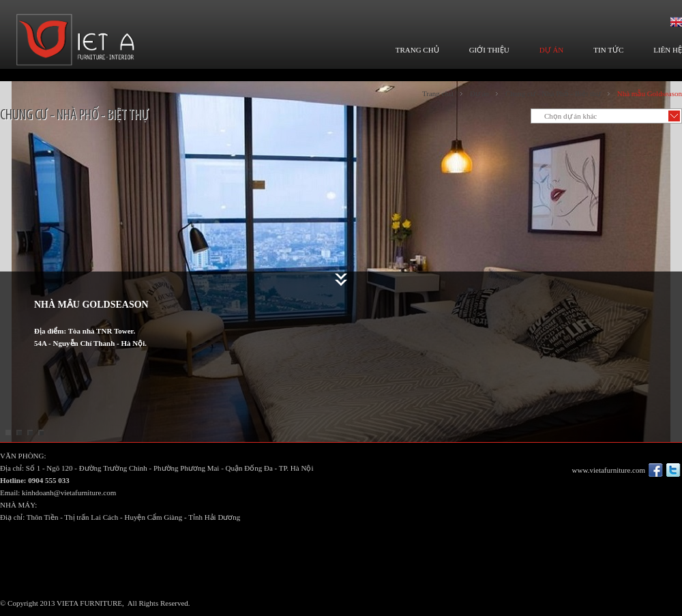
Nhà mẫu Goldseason (650, 93)
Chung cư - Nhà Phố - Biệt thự (553, 93)
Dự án (479, 93)
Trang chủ (438, 93)
